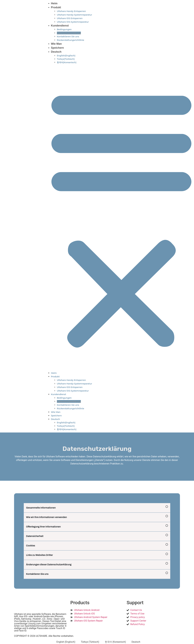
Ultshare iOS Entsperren (70, 18)
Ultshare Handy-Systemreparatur (74, 15)
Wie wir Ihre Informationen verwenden (47, 517)
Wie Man (56, 44)
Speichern (57, 48)
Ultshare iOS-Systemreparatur (73, 22)
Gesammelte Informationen (41, 508)
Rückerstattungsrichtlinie (70, 40)
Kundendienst (60, 26)
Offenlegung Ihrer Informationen (43, 527)
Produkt (56, 7)
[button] (97, 508)
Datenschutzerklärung (69, 33)
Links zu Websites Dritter (39, 555)
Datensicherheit (35, 536)
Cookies (31, 546)
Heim (54, 3)
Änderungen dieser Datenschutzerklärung (49, 564)
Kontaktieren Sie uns (68, 37)
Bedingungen (64, 29)
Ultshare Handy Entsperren (71, 11)
